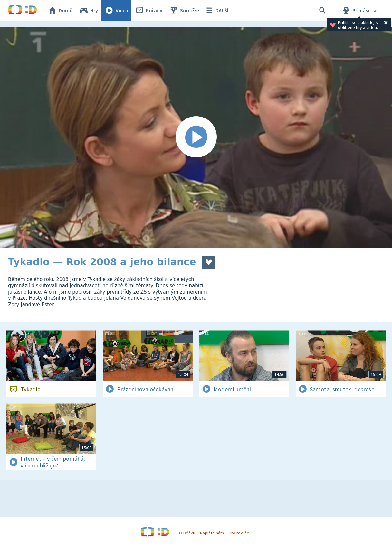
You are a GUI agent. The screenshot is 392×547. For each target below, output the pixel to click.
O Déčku (187, 533)
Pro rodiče (239, 533)
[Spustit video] (196, 137)
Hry (88, 10)
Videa (116, 10)
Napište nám (212, 533)
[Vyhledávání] (322, 10)
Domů (60, 10)
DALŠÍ (216, 10)
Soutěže (184, 10)
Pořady (148, 10)
